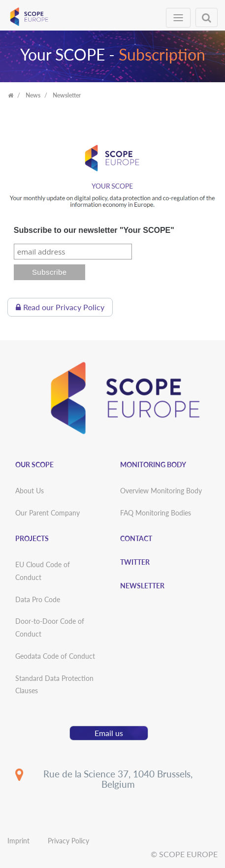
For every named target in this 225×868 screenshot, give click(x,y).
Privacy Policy (68, 841)
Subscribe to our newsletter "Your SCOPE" (94, 230)
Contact (136, 538)
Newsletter (142, 586)
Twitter (135, 562)
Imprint (18, 841)
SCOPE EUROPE (188, 854)
